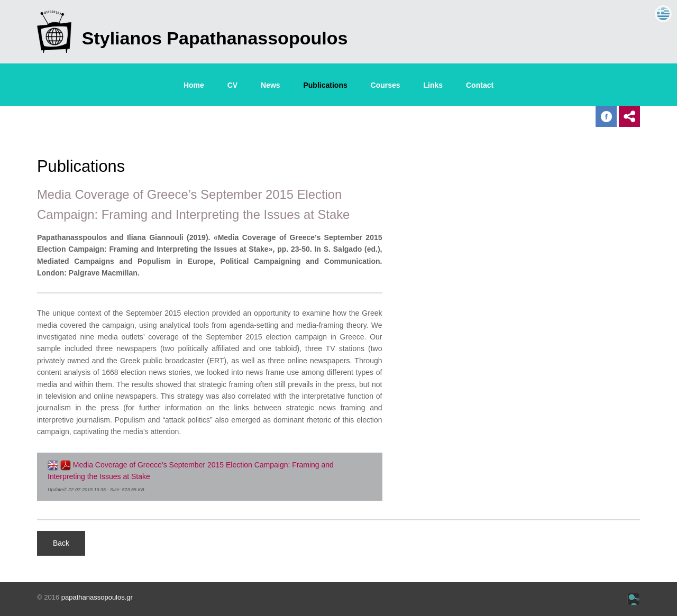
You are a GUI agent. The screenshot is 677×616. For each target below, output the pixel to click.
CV (232, 85)
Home (194, 85)
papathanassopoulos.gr (97, 597)
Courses (386, 85)
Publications (325, 85)
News (271, 85)
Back (61, 543)
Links (433, 85)
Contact (480, 85)
